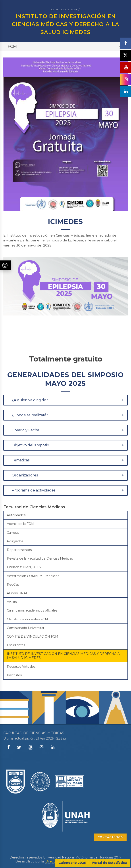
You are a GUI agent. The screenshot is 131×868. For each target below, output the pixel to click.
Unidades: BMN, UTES (24, 567)
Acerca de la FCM (20, 524)
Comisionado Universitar (26, 628)
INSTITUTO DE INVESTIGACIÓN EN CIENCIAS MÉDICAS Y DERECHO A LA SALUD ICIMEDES (63, 656)
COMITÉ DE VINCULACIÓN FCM (33, 637)
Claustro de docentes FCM (27, 619)
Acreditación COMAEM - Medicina (33, 576)
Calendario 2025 (72, 863)
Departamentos (19, 550)
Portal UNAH (58, 9)
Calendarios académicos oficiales (32, 610)
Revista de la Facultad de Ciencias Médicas (40, 558)
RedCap (13, 585)
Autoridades (16, 515)
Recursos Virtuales (21, 667)
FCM (74, 9)
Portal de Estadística (109, 863)
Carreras (13, 533)
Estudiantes (16, 645)
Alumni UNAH (18, 593)
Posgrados (15, 541)
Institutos (14, 675)
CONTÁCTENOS (110, 837)
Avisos (12, 602)
